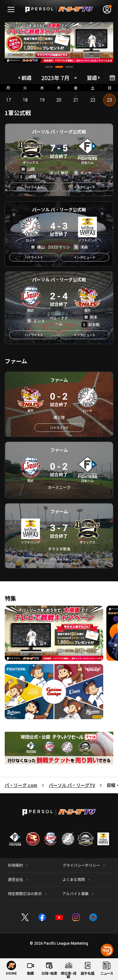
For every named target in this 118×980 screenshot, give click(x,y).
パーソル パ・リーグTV (72, 785)
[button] (49, 67)
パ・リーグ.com (21, 785)
